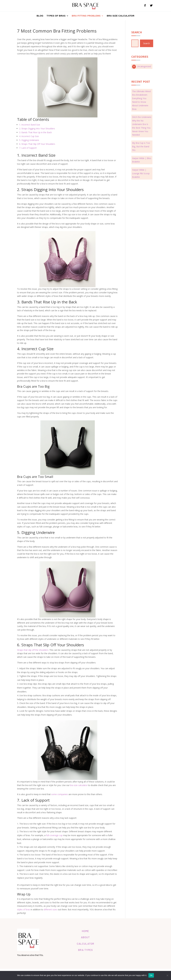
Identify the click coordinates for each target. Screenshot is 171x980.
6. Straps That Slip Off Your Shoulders (37, 144)
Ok (151, 975)
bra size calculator (79, 785)
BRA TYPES (85, 950)
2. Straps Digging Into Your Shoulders (37, 129)
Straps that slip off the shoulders (33, 650)
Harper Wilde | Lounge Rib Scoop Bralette (141, 173)
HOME (85, 931)
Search (146, 43)
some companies (60, 794)
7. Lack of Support (28, 148)
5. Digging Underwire (29, 140)
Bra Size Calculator (121, 16)
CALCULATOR (85, 944)
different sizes (51, 909)
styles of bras (24, 909)
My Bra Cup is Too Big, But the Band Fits (141, 146)
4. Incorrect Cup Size (29, 136)
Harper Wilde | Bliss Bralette (142, 160)
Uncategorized (144, 66)
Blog (40, 16)
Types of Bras (56, 16)
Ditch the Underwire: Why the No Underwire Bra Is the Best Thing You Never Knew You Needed (142, 126)
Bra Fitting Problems (86, 16)
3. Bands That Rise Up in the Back (35, 133)
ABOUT (85, 937)
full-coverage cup (54, 835)
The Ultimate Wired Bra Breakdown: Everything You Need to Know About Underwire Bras (141, 100)
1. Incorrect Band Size (30, 125)
